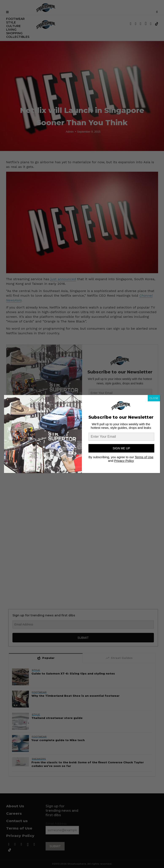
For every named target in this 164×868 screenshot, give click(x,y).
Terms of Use (144, 457)
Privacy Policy (124, 461)
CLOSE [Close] (154, 398)
